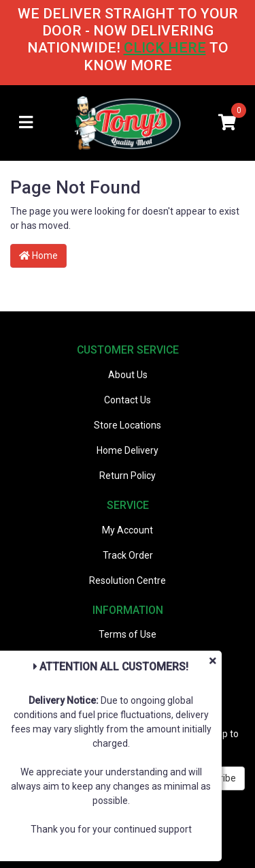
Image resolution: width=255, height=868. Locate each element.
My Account (128, 530)
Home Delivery (128, 450)
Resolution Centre (128, 580)
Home (38, 255)
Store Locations (128, 425)
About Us (128, 375)
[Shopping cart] (227, 123)
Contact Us (128, 400)
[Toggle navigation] (26, 123)
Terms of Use (128, 634)
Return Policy (128, 476)
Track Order (128, 555)
